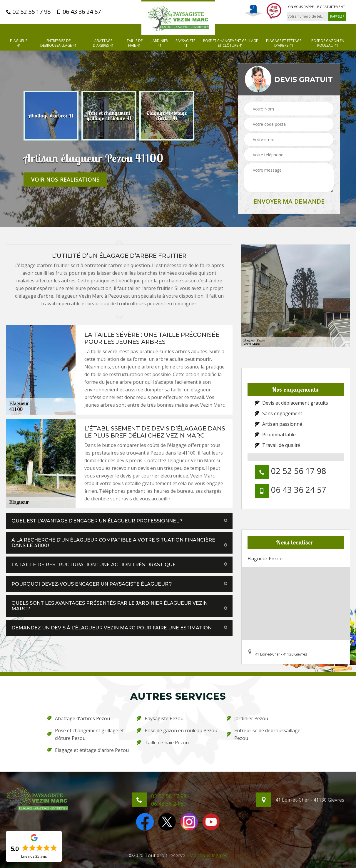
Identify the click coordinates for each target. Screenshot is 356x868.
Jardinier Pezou (247, 718)
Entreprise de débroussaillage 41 (59, 43)
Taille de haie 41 (135, 43)
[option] (51, 115)
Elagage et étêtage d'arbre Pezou (88, 750)
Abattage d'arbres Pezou (79, 718)
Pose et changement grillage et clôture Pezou (86, 734)
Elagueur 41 (19, 43)
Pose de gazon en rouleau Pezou (177, 730)
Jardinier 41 (160, 43)
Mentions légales (208, 855)
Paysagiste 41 (185, 43)
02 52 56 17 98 (28, 12)
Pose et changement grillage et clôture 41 (230, 43)
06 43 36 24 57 (79, 12)
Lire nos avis (34, 857)
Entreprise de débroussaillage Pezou (264, 734)
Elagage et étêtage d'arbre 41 (284, 43)
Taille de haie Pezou (163, 743)
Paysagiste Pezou (160, 718)
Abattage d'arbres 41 (103, 43)
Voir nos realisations (65, 179)
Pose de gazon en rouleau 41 (328, 43)
